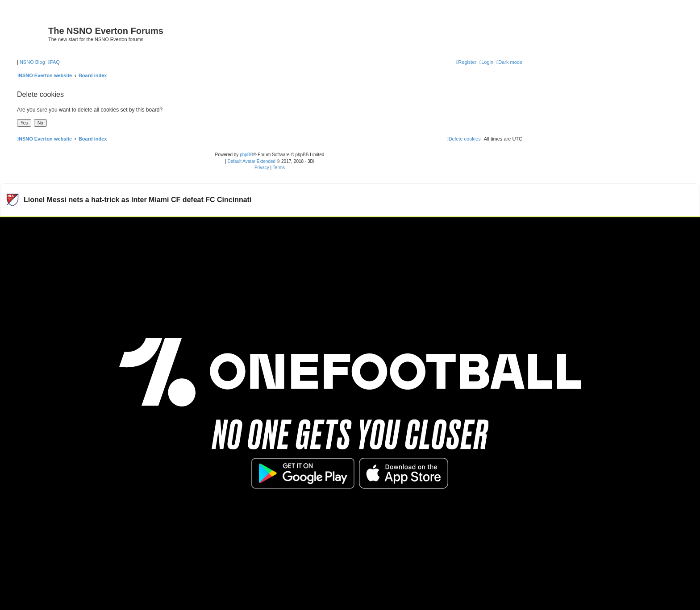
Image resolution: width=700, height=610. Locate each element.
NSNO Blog (32, 62)
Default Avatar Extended (251, 161)
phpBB (246, 155)
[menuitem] (54, 62)
